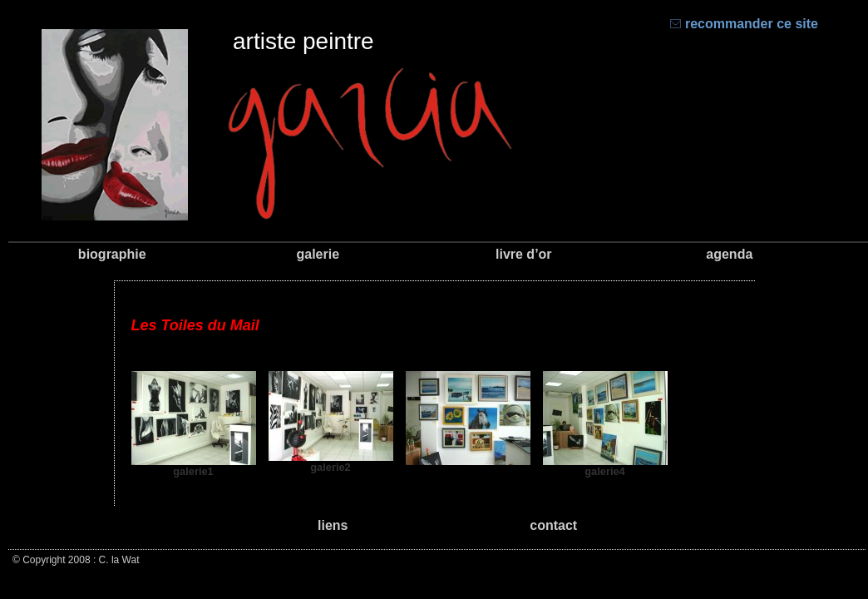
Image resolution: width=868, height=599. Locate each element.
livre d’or (524, 254)
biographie (112, 254)
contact (553, 525)
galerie (318, 254)
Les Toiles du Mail (195, 325)
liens (333, 525)
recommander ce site (744, 24)
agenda (729, 254)
